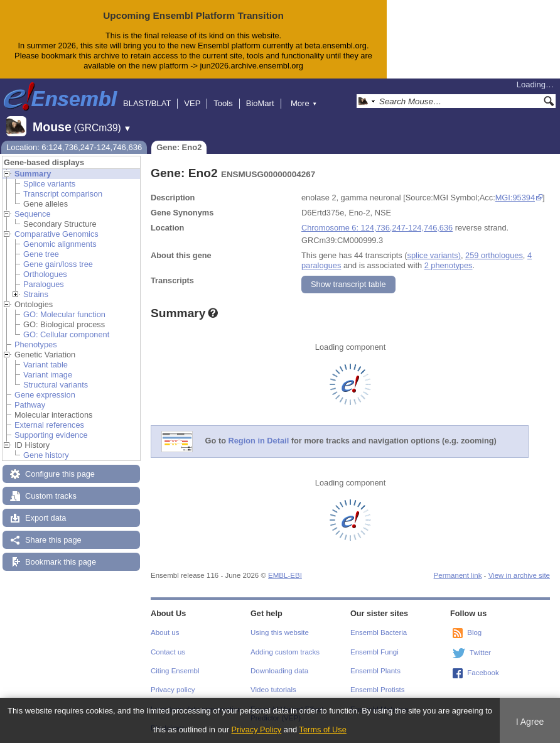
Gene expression (45, 395)
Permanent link (458, 575)
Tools (223, 103)
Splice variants (49, 184)
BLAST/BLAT (147, 103)
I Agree (530, 722)
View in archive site (519, 575)
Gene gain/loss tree (58, 264)
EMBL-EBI (285, 575)
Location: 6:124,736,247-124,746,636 (74, 147)
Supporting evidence (51, 435)
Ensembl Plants (375, 671)
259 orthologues (494, 255)
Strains (36, 294)
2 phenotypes (449, 265)
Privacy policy (173, 690)
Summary (33, 174)
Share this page (53, 540)
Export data (46, 518)
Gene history (46, 455)
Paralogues (44, 284)
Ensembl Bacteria (379, 632)
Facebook (483, 673)
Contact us (168, 652)
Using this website (280, 632)
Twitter (480, 653)
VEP (192, 103)
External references (49, 425)
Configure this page (60, 474)
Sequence (33, 214)
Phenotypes (36, 344)
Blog (474, 632)
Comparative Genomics (57, 234)
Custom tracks (51, 496)
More (304, 103)
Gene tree (41, 254)
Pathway (30, 405)
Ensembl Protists (377, 690)
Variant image (48, 375)
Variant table (46, 365)
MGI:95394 (515, 198)
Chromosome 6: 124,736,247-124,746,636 (377, 228)
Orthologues (45, 274)
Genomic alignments (60, 244)
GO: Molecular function (64, 314)
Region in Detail (259, 441)
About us (165, 632)
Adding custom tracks (285, 652)
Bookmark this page (61, 562)
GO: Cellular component (66, 334)
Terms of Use (323, 729)
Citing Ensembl (175, 671)
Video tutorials (273, 690)
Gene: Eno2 (179, 147)
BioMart (260, 103)
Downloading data (279, 671)
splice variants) (434, 255)
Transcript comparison (63, 194)
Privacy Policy (257, 729)
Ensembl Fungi (374, 652)
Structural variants (56, 385)
